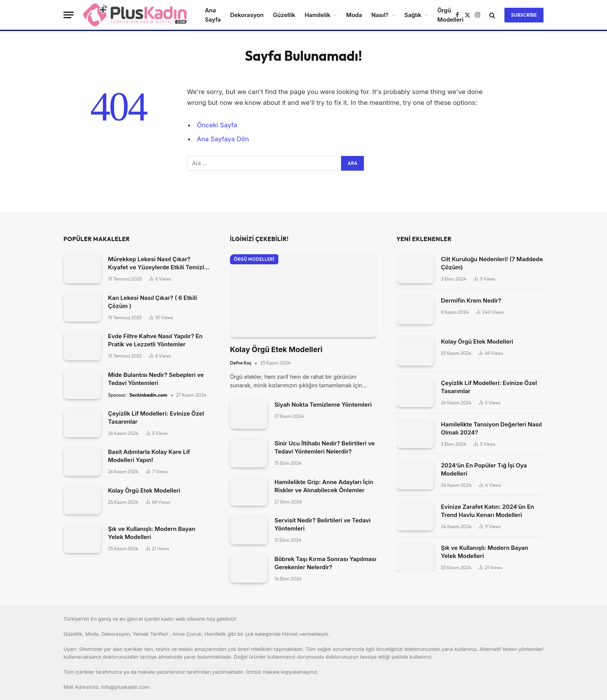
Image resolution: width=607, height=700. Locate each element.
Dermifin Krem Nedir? (471, 300)
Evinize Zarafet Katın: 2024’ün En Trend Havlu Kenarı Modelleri (488, 511)
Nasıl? (380, 15)
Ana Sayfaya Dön (223, 139)
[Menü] (69, 15)
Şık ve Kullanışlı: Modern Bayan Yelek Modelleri (152, 533)
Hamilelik (317, 15)
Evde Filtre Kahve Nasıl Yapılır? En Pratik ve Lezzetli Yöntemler (155, 340)
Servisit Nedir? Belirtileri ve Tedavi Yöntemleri (322, 524)
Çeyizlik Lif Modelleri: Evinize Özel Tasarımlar (156, 418)
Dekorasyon (247, 15)
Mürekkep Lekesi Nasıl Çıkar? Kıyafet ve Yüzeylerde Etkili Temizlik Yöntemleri (158, 263)
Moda (354, 15)
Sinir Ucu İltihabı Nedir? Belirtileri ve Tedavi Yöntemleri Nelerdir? (325, 447)
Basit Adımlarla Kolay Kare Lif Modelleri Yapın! (149, 456)
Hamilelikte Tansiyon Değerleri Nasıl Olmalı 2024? (491, 428)
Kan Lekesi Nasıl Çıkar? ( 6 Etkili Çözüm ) (153, 302)
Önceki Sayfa (217, 125)
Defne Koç (241, 363)
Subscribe (524, 15)
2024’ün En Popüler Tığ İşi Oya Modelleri (484, 469)
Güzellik (284, 15)
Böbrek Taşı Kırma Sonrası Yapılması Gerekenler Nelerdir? (325, 563)
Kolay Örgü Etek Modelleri (144, 490)
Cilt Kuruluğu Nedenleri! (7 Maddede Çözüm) (492, 263)
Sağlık (413, 15)
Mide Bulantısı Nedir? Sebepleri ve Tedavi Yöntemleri (156, 379)
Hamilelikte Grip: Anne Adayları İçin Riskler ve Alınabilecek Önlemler (324, 486)
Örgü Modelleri (254, 259)
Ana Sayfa (213, 15)
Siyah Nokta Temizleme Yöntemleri (323, 405)
